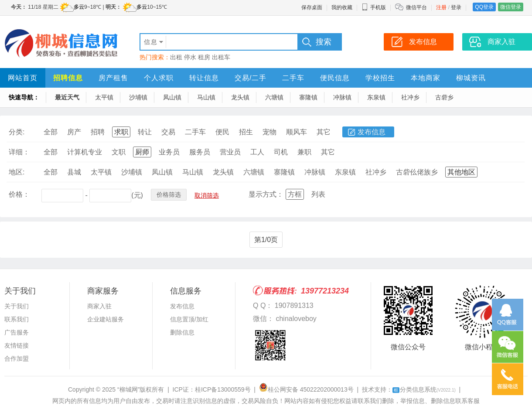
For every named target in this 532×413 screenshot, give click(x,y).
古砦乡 (444, 97)
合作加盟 (17, 358)
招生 (246, 132)
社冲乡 (410, 97)
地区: (17, 172)
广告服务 (17, 332)
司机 (281, 152)
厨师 (142, 152)
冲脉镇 (342, 97)
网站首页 (23, 78)
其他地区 (461, 172)
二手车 (293, 78)
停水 (190, 57)
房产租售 (113, 78)
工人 (257, 152)
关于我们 (17, 306)
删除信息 (182, 332)
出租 (176, 57)
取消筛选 (207, 195)
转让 (145, 132)
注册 (441, 7)
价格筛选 (169, 195)
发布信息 (372, 132)
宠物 (269, 132)
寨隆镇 (308, 97)
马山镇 (206, 97)
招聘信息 (68, 78)
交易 (168, 132)
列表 (318, 194)
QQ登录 (484, 7)
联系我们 (17, 319)
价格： (19, 194)
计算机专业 (85, 152)
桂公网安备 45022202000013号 (306, 389)
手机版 (374, 7)
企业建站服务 (106, 319)
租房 (204, 57)
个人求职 (159, 78)
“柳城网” (128, 389)
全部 (51, 132)
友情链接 (17, 345)
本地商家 (426, 78)
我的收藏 (342, 7)
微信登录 (511, 7)
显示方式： (266, 194)
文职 (119, 152)
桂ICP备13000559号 (223, 389)
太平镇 (104, 97)
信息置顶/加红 (189, 319)
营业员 (230, 152)
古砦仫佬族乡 (417, 172)
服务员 (200, 152)
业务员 (169, 152)
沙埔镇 (138, 97)
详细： (19, 152)
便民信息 (335, 78)
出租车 (221, 57)
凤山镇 (172, 97)
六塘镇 (274, 97)
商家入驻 (99, 306)
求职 (121, 132)
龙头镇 (240, 97)
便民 (222, 132)
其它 (324, 132)
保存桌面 (312, 7)
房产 (74, 132)
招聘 (98, 132)
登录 (456, 7)
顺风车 (297, 132)
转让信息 (204, 78)
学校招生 (380, 78)
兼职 (304, 152)
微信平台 (416, 7)
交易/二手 (251, 78)
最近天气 (67, 97)
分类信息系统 (424, 389)
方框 (295, 194)
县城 (74, 172)
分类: (17, 132)
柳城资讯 (471, 78)
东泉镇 (376, 97)
